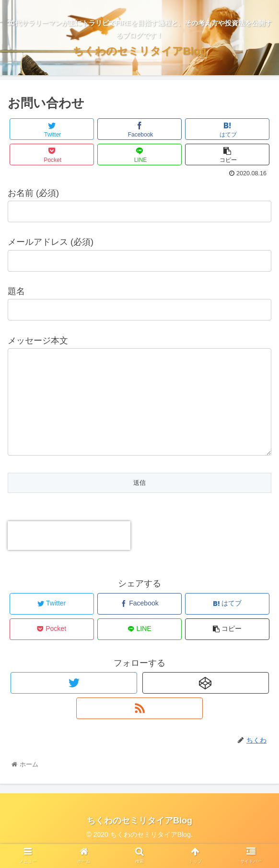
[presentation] (69, 555)
